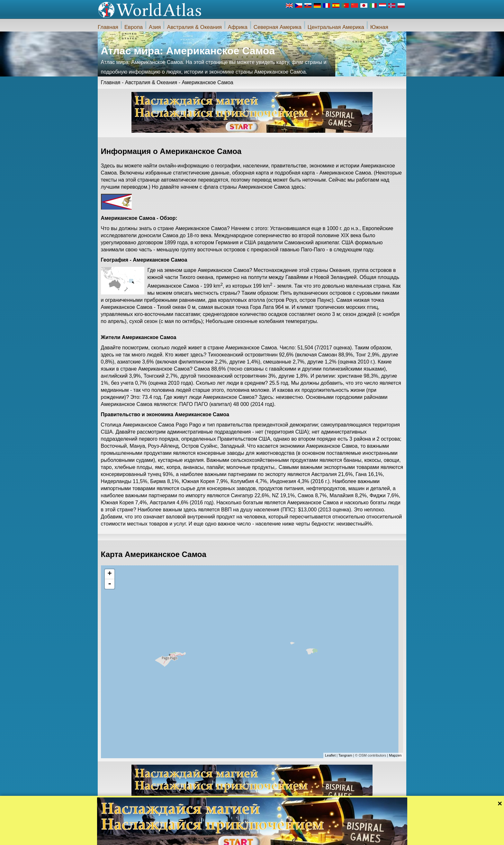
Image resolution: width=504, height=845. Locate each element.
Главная (108, 27)
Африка (238, 27)
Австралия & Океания (194, 27)
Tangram (345, 755)
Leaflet (330, 755)
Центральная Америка (336, 27)
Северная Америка (278, 27)
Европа (134, 27)
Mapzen (395, 755)
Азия (155, 27)
